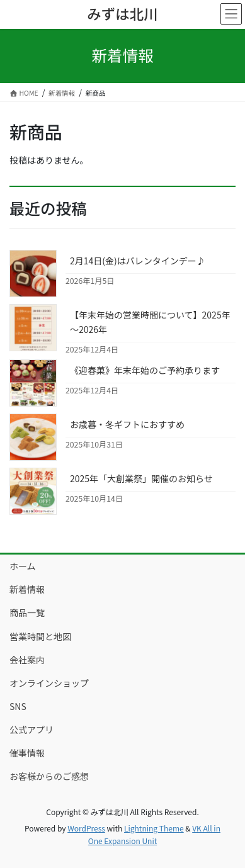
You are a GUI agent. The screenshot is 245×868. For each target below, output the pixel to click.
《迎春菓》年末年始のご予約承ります (145, 370)
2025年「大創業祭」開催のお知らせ (141, 478)
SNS (18, 706)
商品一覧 (27, 612)
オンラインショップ (49, 683)
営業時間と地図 (40, 636)
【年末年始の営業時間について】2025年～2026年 (150, 322)
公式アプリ (31, 730)
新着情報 (27, 589)
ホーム (23, 566)
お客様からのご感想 (49, 776)
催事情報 (27, 753)
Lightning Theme (154, 828)
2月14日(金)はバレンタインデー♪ (138, 261)
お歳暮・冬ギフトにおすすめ (127, 424)
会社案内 (27, 660)
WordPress (86, 828)
